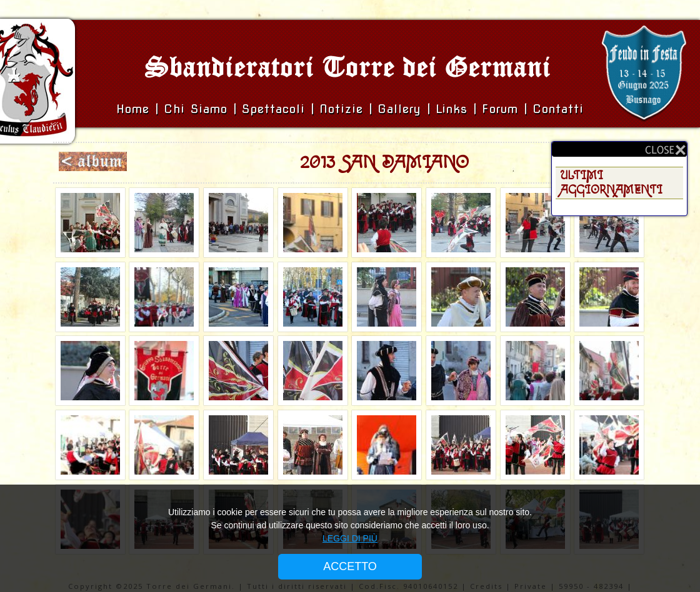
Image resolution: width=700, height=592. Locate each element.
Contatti (558, 109)
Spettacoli (273, 109)
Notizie (341, 109)
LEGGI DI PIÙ (350, 538)
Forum (500, 109)
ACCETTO (350, 566)
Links (452, 109)
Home (136, 109)
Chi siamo (198, 109)
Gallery (402, 109)
